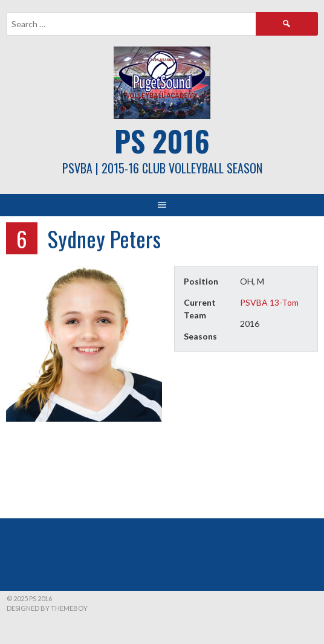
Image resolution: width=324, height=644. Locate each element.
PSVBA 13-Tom (269, 302)
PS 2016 (162, 140)
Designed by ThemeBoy (47, 608)
